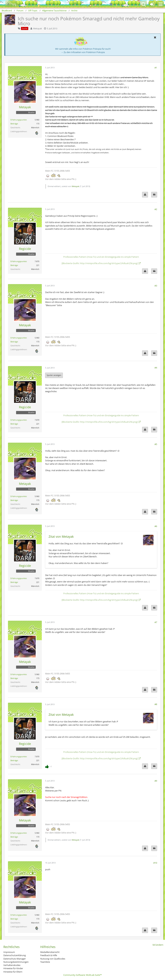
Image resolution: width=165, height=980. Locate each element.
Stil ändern (158, 945)
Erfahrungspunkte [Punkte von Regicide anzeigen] (19, 261)
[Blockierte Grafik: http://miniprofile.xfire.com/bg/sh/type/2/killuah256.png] (100, 263)
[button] (161, 4)
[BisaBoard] (9, 4)
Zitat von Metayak (61, 537)
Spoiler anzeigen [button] (54, 375)
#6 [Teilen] (156, 526)
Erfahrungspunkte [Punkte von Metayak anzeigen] (19, 120)
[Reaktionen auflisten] (49, 766)
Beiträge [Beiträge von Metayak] (14, 124)
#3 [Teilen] (156, 286)
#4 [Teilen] (156, 368)
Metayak (38, 28)
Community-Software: (82, 975)
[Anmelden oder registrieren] (152, 4)
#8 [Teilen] (156, 704)
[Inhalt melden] (145, 195)
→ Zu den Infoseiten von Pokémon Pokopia (83, 52)
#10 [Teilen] (155, 863)
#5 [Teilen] (156, 444)
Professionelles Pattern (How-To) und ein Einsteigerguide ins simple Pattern (101, 257)
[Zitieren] (154, 195)
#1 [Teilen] (156, 68)
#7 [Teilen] (156, 622)
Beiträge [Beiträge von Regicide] (14, 265)
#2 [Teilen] (156, 209)
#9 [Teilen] (156, 781)
